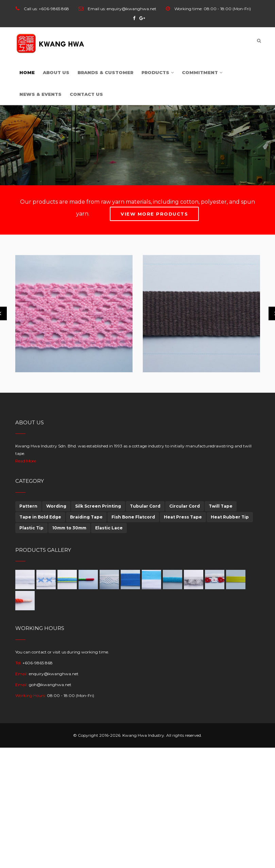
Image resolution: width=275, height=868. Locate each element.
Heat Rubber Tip (230, 517)
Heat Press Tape (183, 517)
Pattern (28, 506)
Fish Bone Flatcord (133, 517)
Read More (26, 461)
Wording (56, 506)
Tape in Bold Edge (40, 517)
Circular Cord (185, 506)
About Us (56, 72)
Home (27, 72)
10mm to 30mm (69, 528)
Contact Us (86, 94)
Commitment (202, 72)
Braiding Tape (86, 517)
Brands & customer (105, 72)
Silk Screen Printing (98, 506)
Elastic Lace (109, 528)
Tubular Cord (145, 506)
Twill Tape (221, 506)
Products (158, 72)
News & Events (40, 94)
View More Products (154, 214)
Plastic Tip (31, 528)
